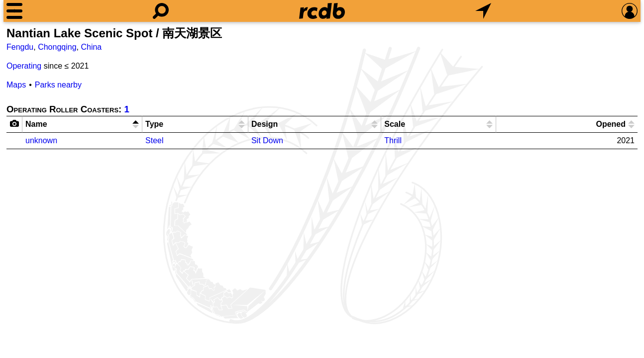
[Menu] (14, 11)
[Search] (161, 11)
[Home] (322, 11)
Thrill (393, 140)
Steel (154, 140)
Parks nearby (58, 85)
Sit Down (267, 140)
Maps (16, 85)
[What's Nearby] (483, 11)
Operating (24, 66)
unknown (41, 140)
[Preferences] (630, 11)
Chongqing (57, 47)
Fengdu (20, 47)
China (91, 47)
